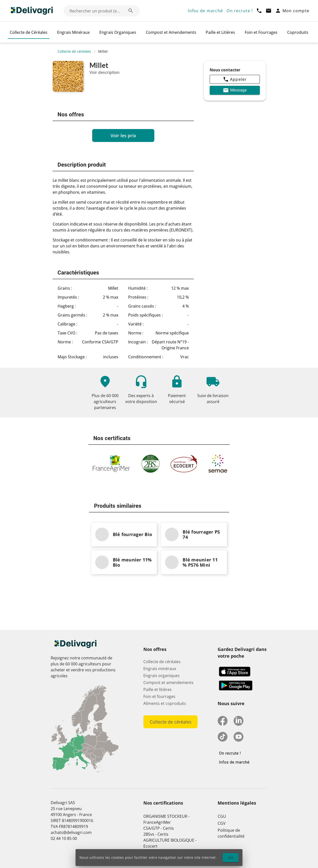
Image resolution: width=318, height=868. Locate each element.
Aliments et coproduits (165, 703)
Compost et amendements (168, 683)
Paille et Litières (220, 32)
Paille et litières (158, 689)
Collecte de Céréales (29, 32)
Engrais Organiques (118, 32)
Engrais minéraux (160, 669)
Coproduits (298, 32)
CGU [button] (222, 816)
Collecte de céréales (74, 51)
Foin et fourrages (159, 696)
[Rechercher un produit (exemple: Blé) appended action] (131, 11)
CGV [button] (222, 823)
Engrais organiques (161, 676)
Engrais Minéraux (73, 32)
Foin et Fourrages (261, 32)
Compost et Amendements (171, 32)
